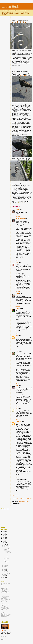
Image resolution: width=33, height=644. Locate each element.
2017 (4, 533)
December (6, 545)
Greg (17, 351)
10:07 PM (18, 406)
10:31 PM (18, 216)
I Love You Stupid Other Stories (5, 597)
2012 (4, 539)
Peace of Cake (5, 607)
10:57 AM (18, 306)
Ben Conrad (4, 588)
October (6, 548)
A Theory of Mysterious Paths (6, 562)
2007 (4, 576)
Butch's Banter (4, 589)
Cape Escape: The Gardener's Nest (6, 556)
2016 (4, 534)
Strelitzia (3, 613)
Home (22, 498)
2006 (4, 577)
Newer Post (15, 498)
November (6, 547)
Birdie (17, 308)
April (5, 571)
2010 (4, 541)
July (5, 567)
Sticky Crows (4, 612)
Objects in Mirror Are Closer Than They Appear (6, 604)
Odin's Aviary (4, 606)
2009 (4, 543)
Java (17, 262)
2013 (4, 537)
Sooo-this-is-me (20, 218)
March (5, 572)
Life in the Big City (6, 559)
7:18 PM (17, 349)
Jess (17, 385)
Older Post (29, 498)
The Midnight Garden (4, 617)
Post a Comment (15, 496)
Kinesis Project (23, 76)
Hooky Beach (4, 595)
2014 (4, 536)
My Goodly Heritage (6, 600)
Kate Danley (4, 598)
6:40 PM (17, 493)
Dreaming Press (5, 592)
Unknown (18, 421)
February (6, 573)
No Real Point (6, 564)
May (5, 569)
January (6, 574)
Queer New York (5, 609)
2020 (4, 532)
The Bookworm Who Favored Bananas (6, 615)
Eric (17, 335)
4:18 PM (17, 333)
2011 (4, 540)
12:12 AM (18, 291)
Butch (17, 209)
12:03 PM (18, 477)
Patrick (5, 630)
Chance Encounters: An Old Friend (7, 552)
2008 (4, 544)
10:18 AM (18, 419)
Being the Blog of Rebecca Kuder (5, 586)
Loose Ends (11, 7)
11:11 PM (18, 260)
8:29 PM (17, 383)
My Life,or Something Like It (5, 601)
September (6, 549)
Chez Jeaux (4, 590)
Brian (17, 294)
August (6, 565)
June (5, 568)
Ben (17, 408)
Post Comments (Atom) (25, 501)
